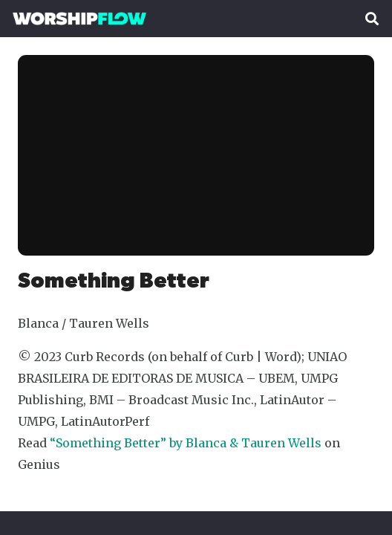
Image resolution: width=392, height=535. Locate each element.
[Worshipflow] (79, 19)
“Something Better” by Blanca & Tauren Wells (186, 443)
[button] (372, 19)
